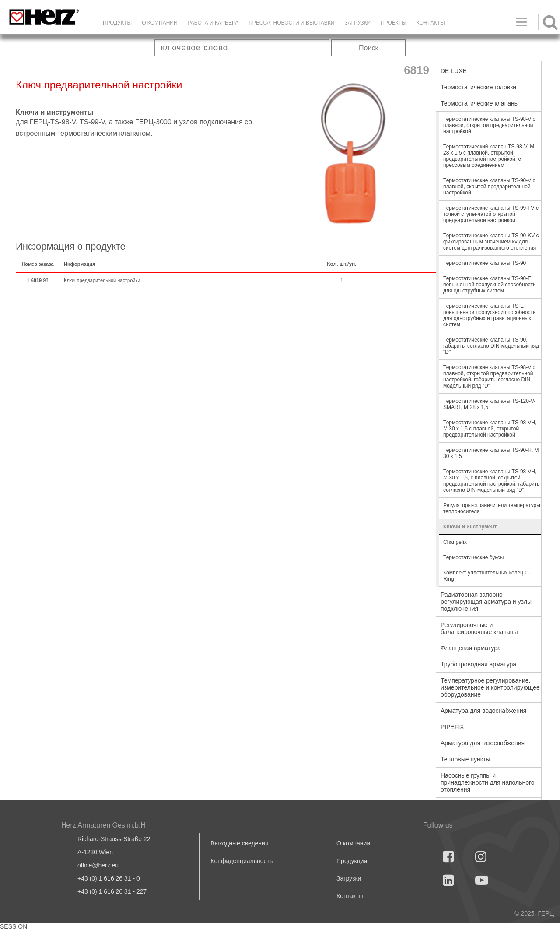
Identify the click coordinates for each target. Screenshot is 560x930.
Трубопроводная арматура (478, 664)
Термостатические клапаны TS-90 (485, 263)
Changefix (455, 542)
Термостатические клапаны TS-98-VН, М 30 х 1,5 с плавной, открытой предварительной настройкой (490, 429)
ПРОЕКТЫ (394, 23)
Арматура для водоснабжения (483, 711)
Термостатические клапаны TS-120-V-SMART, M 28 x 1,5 (489, 404)
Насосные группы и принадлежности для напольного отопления (488, 782)
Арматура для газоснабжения (483, 743)
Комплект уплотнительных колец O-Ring (487, 576)
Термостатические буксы (473, 557)
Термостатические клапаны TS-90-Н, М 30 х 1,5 (491, 453)
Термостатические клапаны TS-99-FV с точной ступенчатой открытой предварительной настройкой (491, 214)
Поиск (368, 48)
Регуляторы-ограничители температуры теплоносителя (492, 508)
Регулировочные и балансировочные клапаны (479, 628)
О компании (159, 23)
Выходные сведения (239, 843)
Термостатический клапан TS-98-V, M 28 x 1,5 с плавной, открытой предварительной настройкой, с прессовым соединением (489, 156)
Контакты (431, 23)
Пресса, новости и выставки (291, 23)
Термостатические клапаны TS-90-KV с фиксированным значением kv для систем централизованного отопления (491, 242)
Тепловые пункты (465, 759)
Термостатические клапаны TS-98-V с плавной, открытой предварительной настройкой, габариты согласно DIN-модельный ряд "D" (489, 377)
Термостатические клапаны (480, 103)
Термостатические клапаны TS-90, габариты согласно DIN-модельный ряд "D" (491, 346)
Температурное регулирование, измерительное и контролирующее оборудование (490, 687)
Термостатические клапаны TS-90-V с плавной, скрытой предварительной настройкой (489, 187)
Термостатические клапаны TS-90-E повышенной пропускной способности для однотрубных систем (490, 285)
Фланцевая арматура (471, 648)
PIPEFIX (452, 727)
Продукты (117, 23)
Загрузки (349, 878)
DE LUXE (454, 71)
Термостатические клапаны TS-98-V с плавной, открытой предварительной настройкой (489, 125)
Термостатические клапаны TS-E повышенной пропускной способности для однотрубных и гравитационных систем (490, 315)
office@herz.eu (98, 865)
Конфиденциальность (241, 861)
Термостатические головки (478, 87)
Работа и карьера (213, 23)
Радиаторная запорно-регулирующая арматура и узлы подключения (486, 602)
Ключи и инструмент (470, 527)
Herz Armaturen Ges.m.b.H (103, 825)
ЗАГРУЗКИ (357, 23)
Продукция (352, 861)
